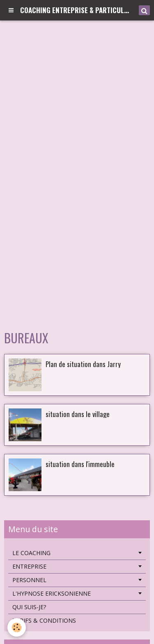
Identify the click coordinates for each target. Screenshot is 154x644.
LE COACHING (31, 553)
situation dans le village (78, 414)
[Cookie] (17, 627)
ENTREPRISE (29, 566)
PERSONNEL (29, 580)
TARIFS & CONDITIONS (44, 620)
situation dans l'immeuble (80, 464)
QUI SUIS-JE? (29, 607)
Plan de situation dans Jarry (83, 364)
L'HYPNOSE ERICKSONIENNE (52, 593)
